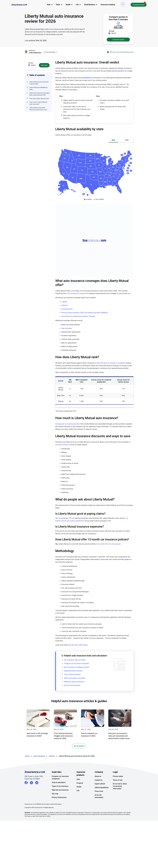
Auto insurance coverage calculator (77, 667)
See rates (44, 65)
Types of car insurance (60, 786)
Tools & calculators (59, 782)
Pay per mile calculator (72, 685)
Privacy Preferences (59, 797)
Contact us (99, 780)
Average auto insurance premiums (68, 424)
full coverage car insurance (77, 293)
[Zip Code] (118, 33)
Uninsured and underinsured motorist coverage (78, 316)
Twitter (31, 782)
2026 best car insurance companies (112, 363)
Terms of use (118, 780)
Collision (64, 305)
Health (79, 787)
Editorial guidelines (102, 788)
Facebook (26, 783)
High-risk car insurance (60, 790)
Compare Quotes (139, 5)
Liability (64, 302)
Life (78, 791)
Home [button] (58, 5)
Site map (55, 794)
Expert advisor (100, 784)
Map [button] (113, 140)
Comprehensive (67, 309)
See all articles (79, 746)
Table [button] (127, 140)
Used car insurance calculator (75, 678)
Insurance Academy (108, 5)
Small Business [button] (90, 5)
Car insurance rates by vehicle (75, 660)
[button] (123, 4)
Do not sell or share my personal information (120, 786)
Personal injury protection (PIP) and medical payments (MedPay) (85, 313)
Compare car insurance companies (76, 664)
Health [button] (68, 5)
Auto (78, 779)
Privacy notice (118, 776)
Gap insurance (67, 328)
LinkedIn (37, 782)
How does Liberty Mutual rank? (39, 99)
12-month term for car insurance (109, 544)
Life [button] (77, 5)
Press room (99, 791)
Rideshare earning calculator (74, 682)
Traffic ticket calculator (72, 674)
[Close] (56, 52)
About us (98, 776)
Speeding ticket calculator (73, 671)
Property (80, 783)
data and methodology (79, 645)
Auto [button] (49, 5)
